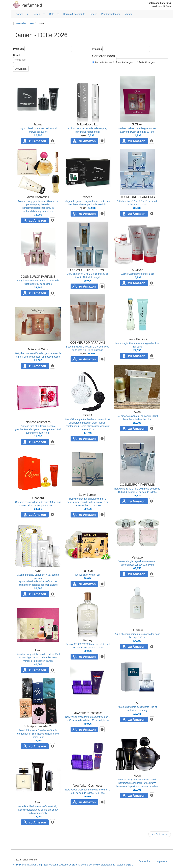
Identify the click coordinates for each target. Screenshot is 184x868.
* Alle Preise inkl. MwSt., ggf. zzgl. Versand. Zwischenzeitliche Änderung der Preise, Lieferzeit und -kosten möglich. (73, 865)
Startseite (21, 23)
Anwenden (21, 69)
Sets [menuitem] (53, 15)
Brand (17, 55)
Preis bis (97, 49)
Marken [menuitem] (129, 14)
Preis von (19, 49)
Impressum (162, 861)
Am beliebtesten (102, 62)
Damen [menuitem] (21, 15)
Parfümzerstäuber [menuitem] (111, 14)
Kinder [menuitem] (93, 14)
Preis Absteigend (146, 62)
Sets (32, 23)
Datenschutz (145, 861)
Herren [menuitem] (38, 15)
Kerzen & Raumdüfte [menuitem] (74, 14)
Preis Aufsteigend (124, 62)
